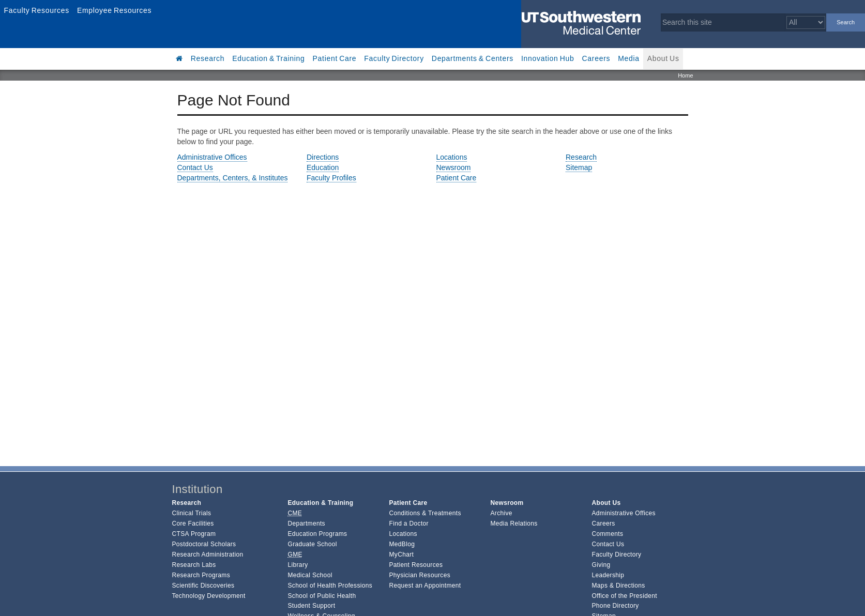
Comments (608, 534)
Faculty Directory (394, 58)
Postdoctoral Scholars (204, 544)
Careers (596, 58)
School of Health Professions (330, 586)
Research (208, 58)
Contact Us (195, 167)
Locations (452, 157)
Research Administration (208, 555)
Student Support (311, 606)
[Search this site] (723, 22)
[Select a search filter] (806, 22)
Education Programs (317, 534)
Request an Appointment (425, 586)
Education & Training (268, 58)
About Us (663, 58)
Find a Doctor (409, 523)
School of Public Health (322, 596)
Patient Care (335, 58)
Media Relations (514, 523)
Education (323, 167)
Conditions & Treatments (425, 513)
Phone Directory (616, 606)
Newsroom (454, 167)
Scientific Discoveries (203, 586)
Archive (501, 513)
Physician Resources (420, 575)
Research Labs (194, 565)
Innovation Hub (548, 58)
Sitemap (579, 167)
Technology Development (209, 596)
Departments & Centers (473, 58)
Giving (601, 565)
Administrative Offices (212, 157)
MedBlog (402, 544)
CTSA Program (194, 534)
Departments (306, 523)
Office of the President (625, 596)
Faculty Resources (36, 10)
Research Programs (201, 575)
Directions (323, 157)
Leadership (608, 575)
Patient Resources (416, 565)
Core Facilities (193, 523)
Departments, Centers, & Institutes (233, 178)
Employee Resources (114, 10)
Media (629, 58)
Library (298, 565)
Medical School (310, 575)
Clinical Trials (192, 513)
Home (685, 75)
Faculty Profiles (331, 178)
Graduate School (312, 544)
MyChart (401, 555)
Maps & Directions (619, 586)
